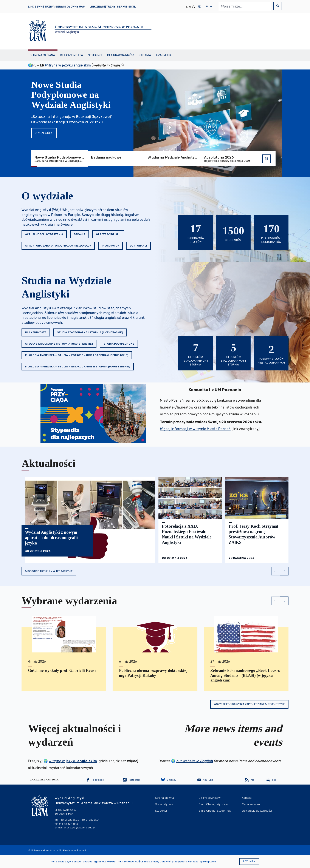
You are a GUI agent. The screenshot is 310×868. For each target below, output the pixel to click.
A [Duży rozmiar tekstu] (193, 6)
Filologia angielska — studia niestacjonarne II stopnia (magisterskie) (78, 367)
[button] (276, 571)
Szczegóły (44, 133)
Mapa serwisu (251, 804)
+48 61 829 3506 (69, 820)
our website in (195, 761)
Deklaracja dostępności (257, 811)
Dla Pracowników (120, 55)
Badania (145, 55)
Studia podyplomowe (119, 344)
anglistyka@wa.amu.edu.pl (80, 828)
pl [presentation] (208, 8)
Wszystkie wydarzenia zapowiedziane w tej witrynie (249, 704)
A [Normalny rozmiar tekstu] (187, 7)
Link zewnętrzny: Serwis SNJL (113, 7)
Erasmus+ (164, 55)
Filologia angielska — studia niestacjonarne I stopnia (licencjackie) (77, 355)
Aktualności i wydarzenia (44, 234)
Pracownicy (110, 246)
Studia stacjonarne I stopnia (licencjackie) (90, 332)
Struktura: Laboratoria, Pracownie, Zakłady (58, 246)
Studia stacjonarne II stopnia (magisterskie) (59, 344)
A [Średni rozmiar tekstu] (190, 7)
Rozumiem (249, 861)
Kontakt (247, 798)
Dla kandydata (71, 55)
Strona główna (43, 55)
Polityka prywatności (127, 862)
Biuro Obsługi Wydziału (213, 804)
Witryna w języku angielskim (68, 65)
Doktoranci (138, 246)
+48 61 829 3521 (90, 820)
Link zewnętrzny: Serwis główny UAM (57, 7)
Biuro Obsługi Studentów (215, 811)
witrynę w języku (73, 761)
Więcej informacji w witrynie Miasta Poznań (195, 429)
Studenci (95, 55)
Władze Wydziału (108, 234)
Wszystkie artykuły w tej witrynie (49, 571)
